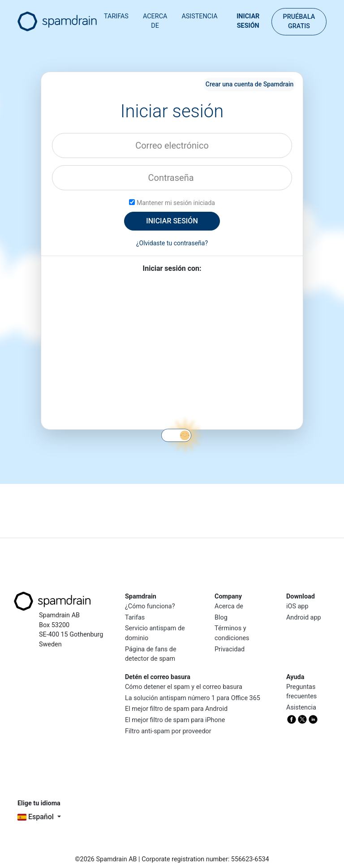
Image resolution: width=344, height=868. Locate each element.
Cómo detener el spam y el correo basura (184, 687)
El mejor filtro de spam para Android (176, 709)
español (37, 817)
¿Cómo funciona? (150, 606)
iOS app (297, 606)
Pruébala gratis (299, 22)
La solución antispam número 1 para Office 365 (193, 698)
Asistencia (199, 16)
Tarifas (116, 16)
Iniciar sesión (248, 21)
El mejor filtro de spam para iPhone (175, 720)
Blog (221, 618)
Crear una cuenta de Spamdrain (250, 84)
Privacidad (230, 649)
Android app (304, 618)
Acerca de (155, 21)
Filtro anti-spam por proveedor (168, 731)
